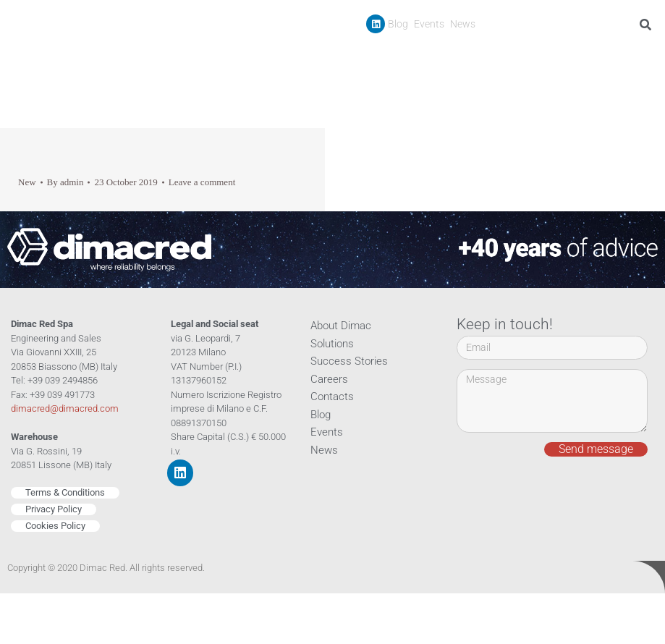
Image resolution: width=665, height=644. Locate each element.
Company (370, 57)
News (463, 24)
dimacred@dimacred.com (65, 408)
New (27, 182)
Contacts (638, 57)
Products (441, 57)
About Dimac (341, 326)
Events (429, 24)
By (65, 182)
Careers (587, 57)
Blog (398, 24)
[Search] (648, 25)
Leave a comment (202, 182)
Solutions (332, 344)
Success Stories (520, 57)
